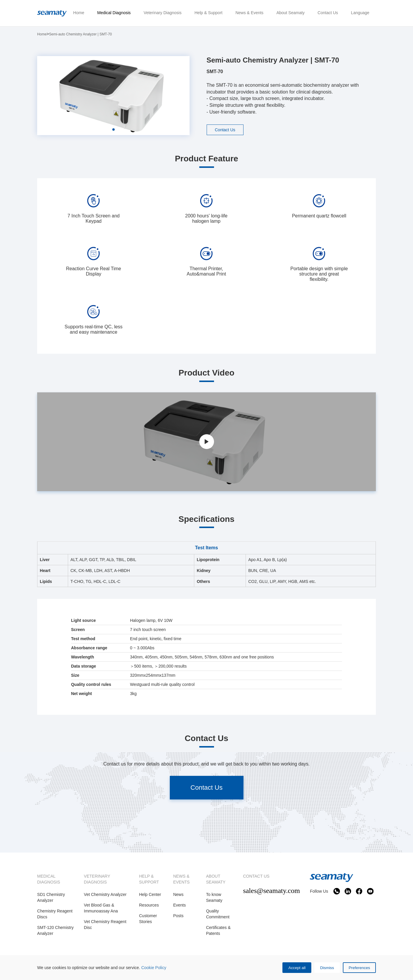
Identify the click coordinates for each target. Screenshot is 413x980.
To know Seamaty (214, 898)
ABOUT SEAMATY (216, 879)
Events (179, 905)
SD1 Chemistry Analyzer (51, 898)
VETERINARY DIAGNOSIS (97, 879)
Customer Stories (148, 919)
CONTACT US (256, 876)
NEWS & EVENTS (181, 879)
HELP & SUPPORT (149, 879)
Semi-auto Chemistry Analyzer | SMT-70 (80, 34)
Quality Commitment (218, 914)
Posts (178, 916)
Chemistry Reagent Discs (55, 914)
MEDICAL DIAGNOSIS (49, 879)
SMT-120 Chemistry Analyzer (55, 931)
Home (42, 34)
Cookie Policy (154, 967)
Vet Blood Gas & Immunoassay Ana (101, 908)
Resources (149, 905)
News (178, 895)
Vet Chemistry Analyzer (105, 895)
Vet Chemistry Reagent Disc (105, 925)
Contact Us (226, 130)
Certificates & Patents (218, 931)
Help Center (150, 895)
